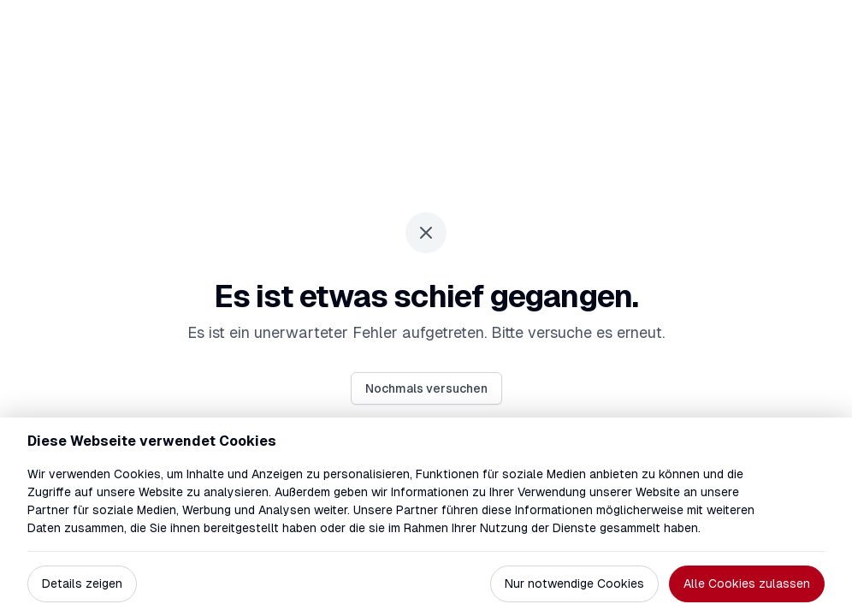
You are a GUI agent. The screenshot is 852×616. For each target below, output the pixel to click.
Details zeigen (82, 583)
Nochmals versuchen (426, 388)
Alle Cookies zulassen (747, 583)
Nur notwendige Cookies (574, 583)
